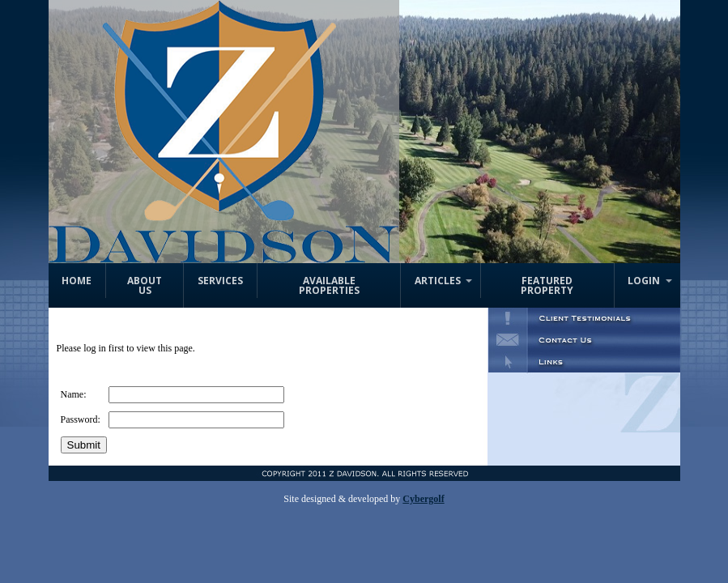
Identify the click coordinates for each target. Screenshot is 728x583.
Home (77, 281)
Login (644, 281)
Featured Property (547, 285)
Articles (438, 281)
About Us (145, 285)
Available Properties (329, 285)
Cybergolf (423, 499)
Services (220, 281)
